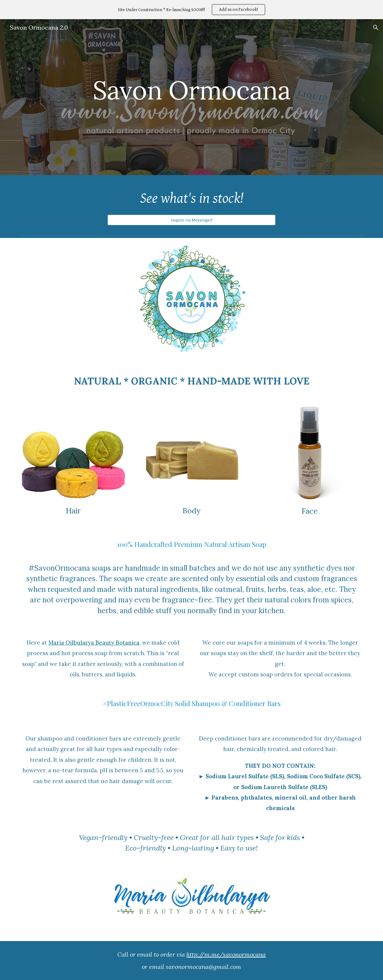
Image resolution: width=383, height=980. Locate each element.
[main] (191, 93)
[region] (191, 10)
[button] (376, 28)
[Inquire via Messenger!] (191, 220)
